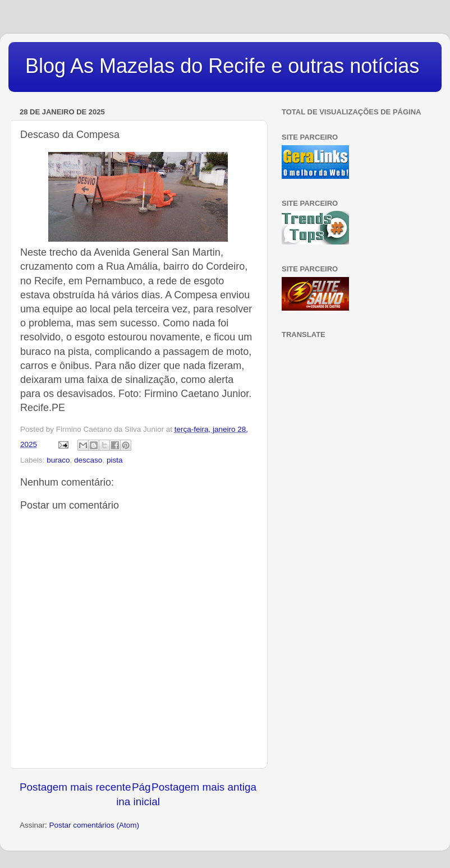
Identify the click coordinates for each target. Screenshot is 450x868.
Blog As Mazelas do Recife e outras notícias (222, 66)
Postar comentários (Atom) (95, 825)
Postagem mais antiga (204, 787)
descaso (88, 460)
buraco (58, 460)
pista (115, 460)
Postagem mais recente (75, 787)
